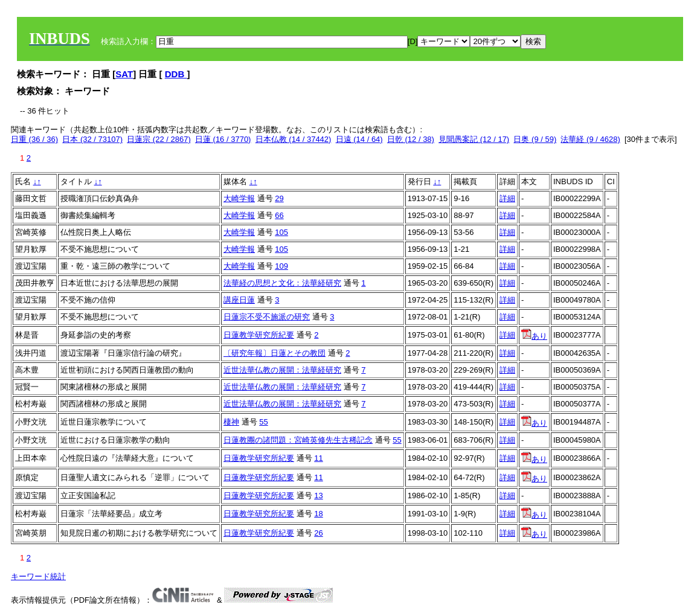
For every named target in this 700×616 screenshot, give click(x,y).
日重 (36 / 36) (34, 139)
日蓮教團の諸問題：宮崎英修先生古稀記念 (298, 440)
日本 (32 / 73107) (92, 139)
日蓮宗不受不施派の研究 (267, 317)
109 (281, 266)
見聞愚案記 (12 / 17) (474, 139)
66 (279, 215)
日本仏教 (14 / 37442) (294, 139)
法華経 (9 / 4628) (590, 139)
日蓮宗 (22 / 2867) (159, 139)
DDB (176, 74)
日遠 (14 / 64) (359, 139)
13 (318, 496)
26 (318, 533)
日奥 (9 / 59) (535, 139)
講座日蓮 (239, 300)
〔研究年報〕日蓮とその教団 (275, 353)
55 (263, 422)
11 (318, 458)
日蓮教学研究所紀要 (259, 335)
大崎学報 (239, 198)
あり (534, 336)
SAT (124, 74)
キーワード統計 (38, 576)
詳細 (507, 198)
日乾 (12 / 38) (411, 139)
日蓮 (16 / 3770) (223, 139)
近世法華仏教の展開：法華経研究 (282, 370)
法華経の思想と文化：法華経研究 (282, 283)
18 (318, 514)
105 (281, 232)
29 (279, 198)
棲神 (231, 422)
